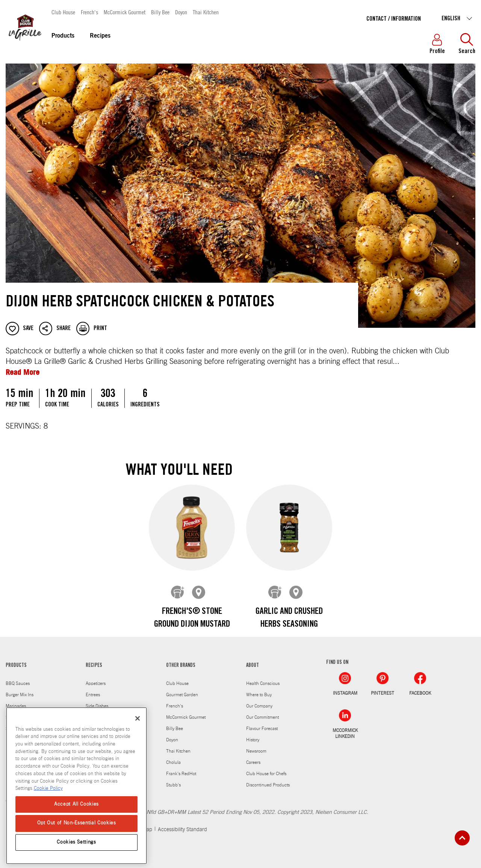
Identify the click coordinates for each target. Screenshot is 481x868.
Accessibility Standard (182, 824)
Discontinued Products (268, 779)
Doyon (181, 12)
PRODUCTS (16, 660)
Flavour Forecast (262, 723)
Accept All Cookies (76, 804)
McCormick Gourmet (125, 12)
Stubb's (173, 779)
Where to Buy (259, 689)
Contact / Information (394, 19)
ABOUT (253, 660)
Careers (253, 757)
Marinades (16, 700)
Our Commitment (262, 712)
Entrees (93, 689)
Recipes (100, 36)
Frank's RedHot (181, 768)
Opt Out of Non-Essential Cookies (77, 823)
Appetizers (96, 678)
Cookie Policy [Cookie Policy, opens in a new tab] (48, 788)
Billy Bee (160, 12)
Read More (23, 372)
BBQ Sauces (18, 678)
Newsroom (256, 745)
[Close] (138, 718)
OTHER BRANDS (181, 660)
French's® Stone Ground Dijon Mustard (192, 618)
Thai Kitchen (206, 12)
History (253, 734)
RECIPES (94, 660)
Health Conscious (263, 678)
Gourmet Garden (182, 689)
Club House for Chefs (266, 768)
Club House (63, 12)
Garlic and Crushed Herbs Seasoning (289, 618)
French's (89, 12)
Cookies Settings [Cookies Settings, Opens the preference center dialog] (76, 842)
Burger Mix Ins (20, 689)
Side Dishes (97, 700)
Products (63, 36)
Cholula (173, 757)
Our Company (259, 700)
